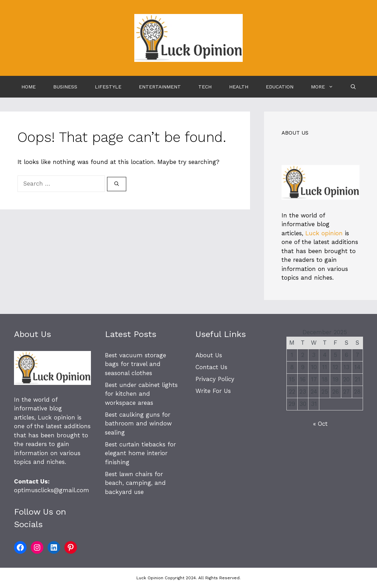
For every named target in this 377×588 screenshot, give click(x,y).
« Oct (320, 424)
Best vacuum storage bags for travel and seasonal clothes (136, 364)
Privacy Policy (215, 379)
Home (29, 87)
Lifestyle (108, 87)
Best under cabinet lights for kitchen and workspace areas (141, 394)
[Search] (117, 184)
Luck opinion (324, 233)
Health (239, 87)
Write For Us (213, 391)
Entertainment (160, 87)
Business (65, 87)
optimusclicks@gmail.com (52, 490)
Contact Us (211, 367)
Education (280, 87)
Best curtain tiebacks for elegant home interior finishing (140, 453)
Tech (205, 87)
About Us (209, 355)
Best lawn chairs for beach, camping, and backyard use (135, 483)
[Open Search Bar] (353, 87)
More (326, 87)
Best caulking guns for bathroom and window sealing (138, 424)
